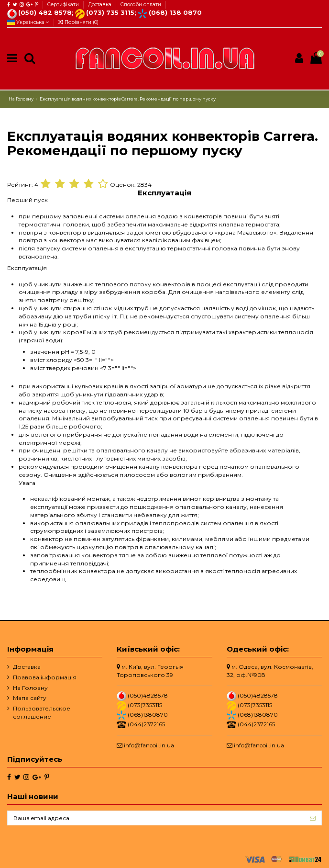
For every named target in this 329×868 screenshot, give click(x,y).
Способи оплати (141, 5)
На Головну (30, 688)
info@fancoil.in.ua (149, 745)
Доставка (100, 5)
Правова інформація (45, 677)
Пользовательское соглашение (42, 712)
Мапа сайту (30, 698)
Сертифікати (64, 5)
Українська (28, 22)
